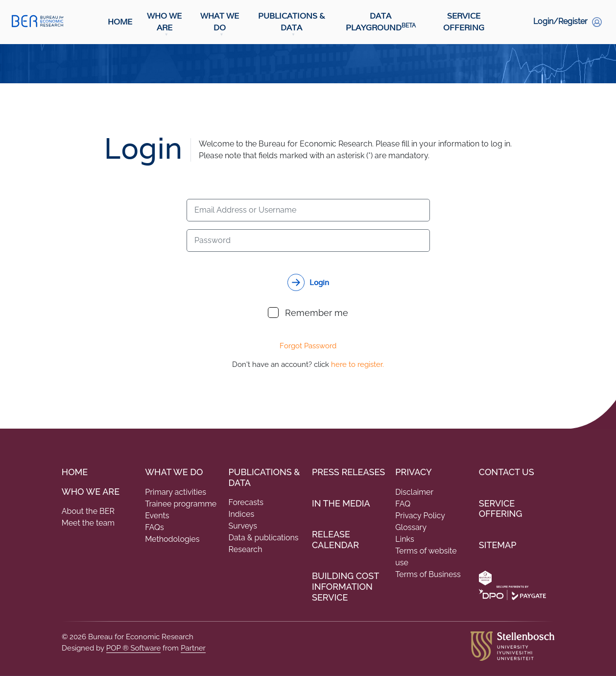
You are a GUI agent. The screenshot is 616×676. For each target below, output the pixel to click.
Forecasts (246, 502)
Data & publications (264, 538)
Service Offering (464, 22)
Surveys (243, 526)
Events (157, 516)
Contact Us (507, 472)
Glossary (411, 527)
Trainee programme (181, 504)
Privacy (413, 472)
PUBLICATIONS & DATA (264, 477)
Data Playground (381, 22)
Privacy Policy (420, 516)
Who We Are (164, 22)
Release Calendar (335, 540)
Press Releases (348, 472)
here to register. (357, 364)
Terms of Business (428, 574)
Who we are (91, 492)
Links (404, 539)
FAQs (154, 527)
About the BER (88, 511)
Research (246, 549)
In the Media (341, 503)
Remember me (308, 313)
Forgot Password (308, 346)
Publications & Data (292, 22)
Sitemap (498, 545)
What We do (174, 472)
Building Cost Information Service (345, 586)
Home (120, 22)
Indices (242, 514)
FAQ (403, 504)
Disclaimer (414, 492)
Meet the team (88, 523)
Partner (193, 648)
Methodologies (172, 539)
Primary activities (176, 492)
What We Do (220, 22)
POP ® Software (134, 648)
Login (319, 282)
